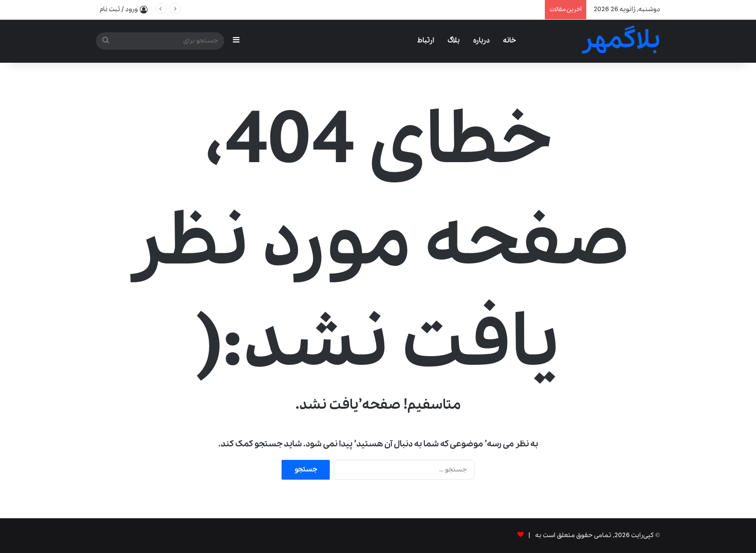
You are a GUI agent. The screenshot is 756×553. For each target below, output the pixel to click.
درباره (481, 41)
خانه (509, 41)
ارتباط (425, 41)
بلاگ (453, 41)
